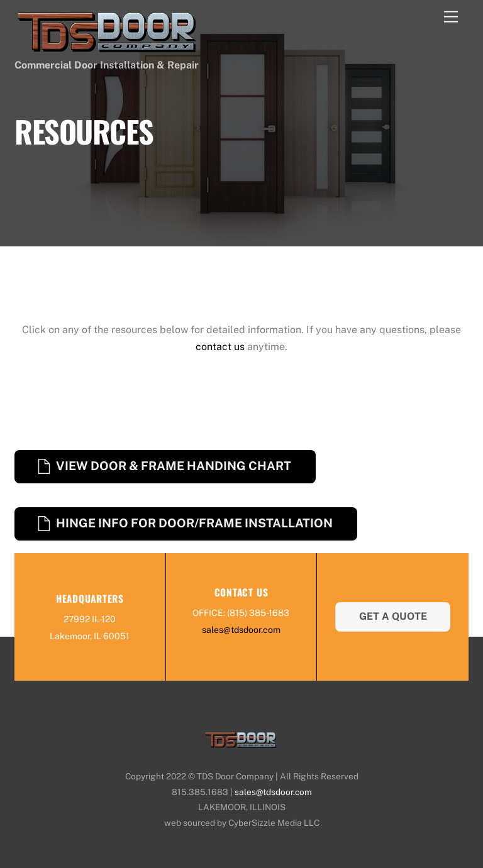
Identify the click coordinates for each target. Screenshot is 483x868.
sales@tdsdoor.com (241, 630)
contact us (220, 347)
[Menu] (451, 17)
